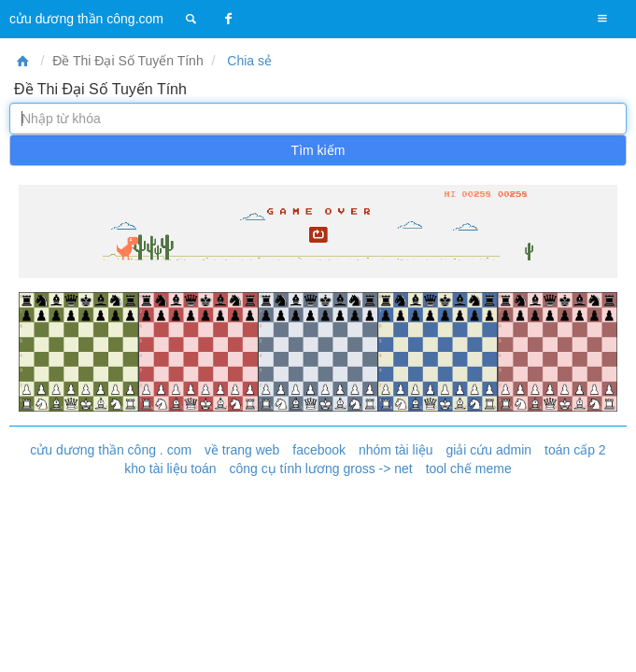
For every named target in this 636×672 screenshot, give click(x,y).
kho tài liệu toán (170, 469)
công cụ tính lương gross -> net (320, 469)
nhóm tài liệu (396, 450)
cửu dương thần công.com (86, 19)
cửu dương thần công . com (111, 450)
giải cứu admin (488, 450)
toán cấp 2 (575, 450)
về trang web (242, 450)
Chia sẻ (247, 61)
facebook (319, 450)
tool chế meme (469, 469)
